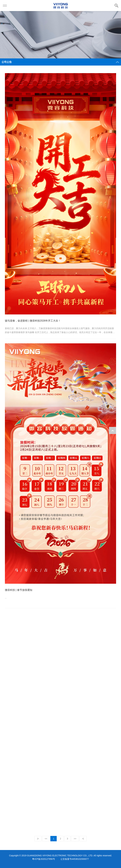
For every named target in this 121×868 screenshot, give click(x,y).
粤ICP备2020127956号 (43, 859)
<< (46, 839)
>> (75, 839)
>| (83, 839)
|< (38, 839)
